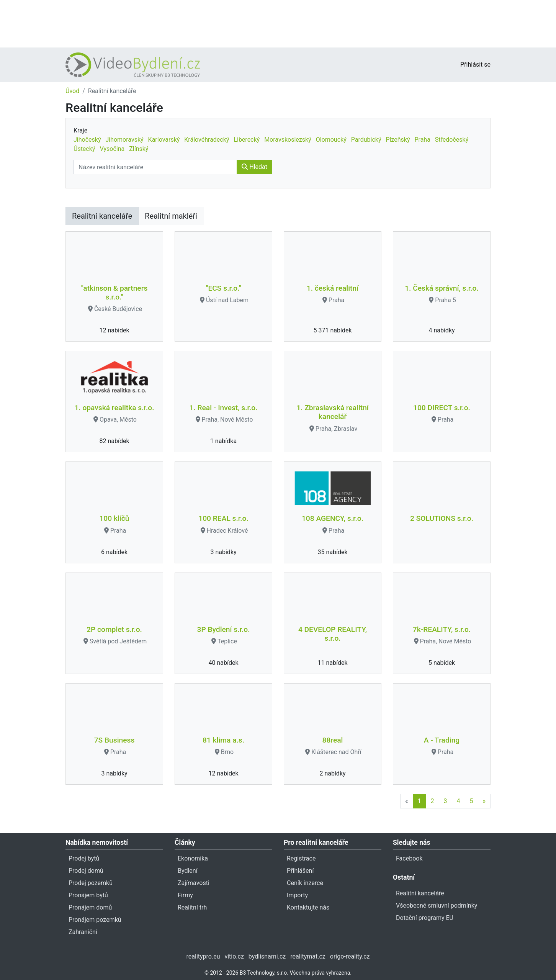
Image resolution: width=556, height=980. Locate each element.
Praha (422, 140)
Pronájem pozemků (95, 920)
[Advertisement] (278, 23)
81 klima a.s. (223, 740)
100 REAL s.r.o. (223, 518)
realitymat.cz (308, 956)
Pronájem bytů (88, 895)
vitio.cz (234, 956)
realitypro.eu (203, 956)
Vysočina (112, 149)
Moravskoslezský (288, 140)
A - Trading (442, 740)
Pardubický (366, 140)
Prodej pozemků (91, 883)
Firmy (185, 895)
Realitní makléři (171, 216)
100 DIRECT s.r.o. (442, 408)
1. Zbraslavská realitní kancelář (333, 412)
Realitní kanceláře (102, 216)
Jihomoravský (124, 140)
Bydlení (188, 871)
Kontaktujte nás (308, 907)
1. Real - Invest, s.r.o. (224, 408)
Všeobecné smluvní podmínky (437, 906)
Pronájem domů (90, 907)
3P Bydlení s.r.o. (224, 629)
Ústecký (84, 149)
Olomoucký (331, 140)
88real (333, 740)
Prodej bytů (84, 858)
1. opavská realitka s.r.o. (114, 408)
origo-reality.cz (350, 956)
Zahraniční (83, 932)
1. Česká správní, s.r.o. (442, 288)
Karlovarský (164, 140)
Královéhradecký (207, 140)
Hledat (254, 167)
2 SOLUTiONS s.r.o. (442, 518)
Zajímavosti (194, 883)
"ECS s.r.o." (223, 288)
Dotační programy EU (425, 918)
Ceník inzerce (305, 883)
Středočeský (452, 140)
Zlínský (139, 149)
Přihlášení (300, 871)
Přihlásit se (475, 65)
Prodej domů (86, 871)
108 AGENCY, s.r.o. (333, 518)
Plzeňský (398, 140)
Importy (297, 895)
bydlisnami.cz (267, 956)
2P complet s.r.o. (114, 629)
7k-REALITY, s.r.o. (442, 629)
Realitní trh (192, 907)
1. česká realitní (333, 288)
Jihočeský (87, 140)
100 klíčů (114, 518)
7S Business (114, 740)
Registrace (301, 858)
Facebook (409, 858)
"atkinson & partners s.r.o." (114, 293)
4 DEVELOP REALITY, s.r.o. (333, 634)
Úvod (72, 91)
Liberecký (247, 140)
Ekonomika (193, 858)
